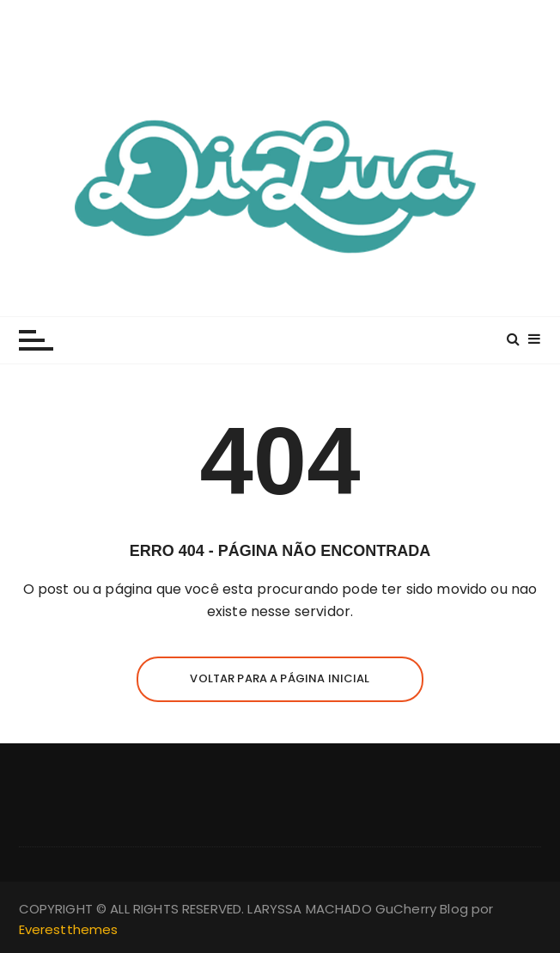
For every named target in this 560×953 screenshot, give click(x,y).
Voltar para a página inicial (280, 678)
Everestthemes (69, 929)
